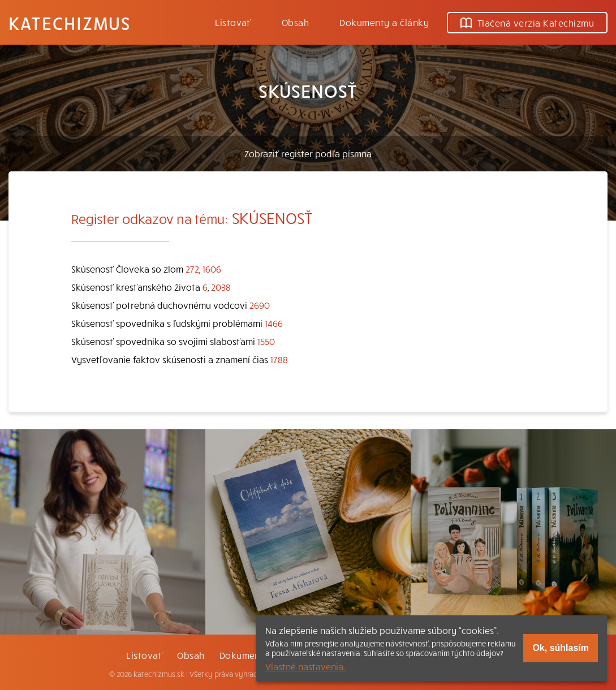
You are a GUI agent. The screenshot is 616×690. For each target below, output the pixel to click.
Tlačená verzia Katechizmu (527, 23)
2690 (260, 305)
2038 (221, 287)
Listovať (233, 22)
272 (192, 269)
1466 (274, 323)
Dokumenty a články (384, 22)
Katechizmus (70, 23)
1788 (279, 359)
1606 (212, 269)
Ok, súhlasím (561, 648)
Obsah (295, 22)
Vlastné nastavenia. (305, 666)
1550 (266, 341)
